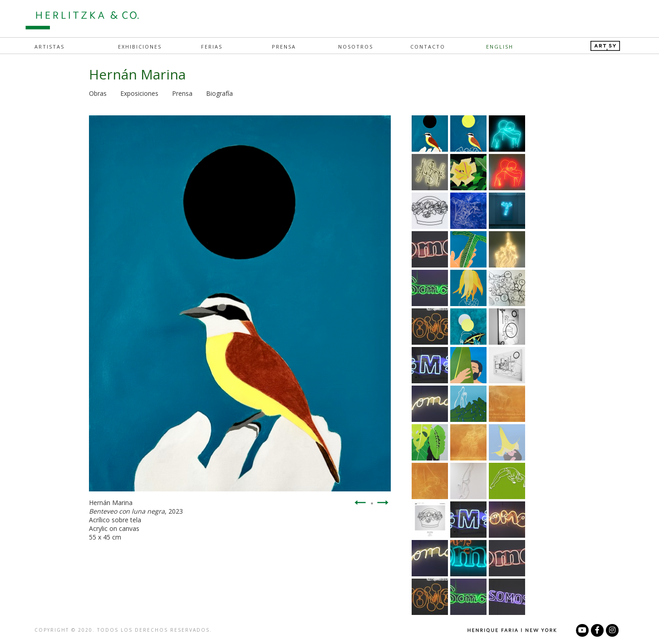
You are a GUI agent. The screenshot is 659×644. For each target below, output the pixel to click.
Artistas (49, 47)
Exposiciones (139, 93)
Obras (98, 93)
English (500, 47)
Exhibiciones (140, 47)
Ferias (212, 47)
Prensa (284, 47)
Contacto (428, 47)
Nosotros (356, 47)
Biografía (219, 93)
